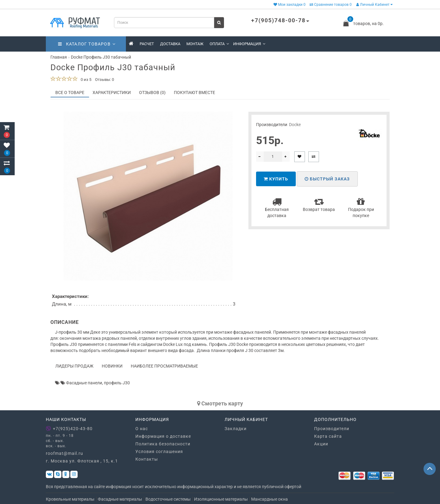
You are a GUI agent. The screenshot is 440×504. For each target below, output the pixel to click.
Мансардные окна (269, 499)
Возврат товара (319, 204)
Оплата (219, 44)
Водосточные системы (168, 499)
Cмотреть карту (220, 403)
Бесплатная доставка (277, 207)
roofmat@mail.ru (64, 453)
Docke (295, 125)
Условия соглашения (159, 451)
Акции (321, 444)
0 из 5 (85, 80)
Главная (59, 57)
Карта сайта (328, 436)
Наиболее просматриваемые (164, 366)
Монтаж (195, 44)
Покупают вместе (194, 92)
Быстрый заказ (327, 179)
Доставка (170, 44)
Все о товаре (70, 92)
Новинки (112, 366)
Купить (276, 179)
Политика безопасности (163, 444)
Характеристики (112, 92)
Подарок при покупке (361, 207)
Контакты (147, 459)
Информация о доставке (163, 436)
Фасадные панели (84, 383)
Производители (332, 429)
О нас (142, 429)
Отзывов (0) (152, 92)
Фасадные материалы (120, 499)
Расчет (147, 44)
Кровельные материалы (70, 499)
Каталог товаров (87, 44)
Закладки (236, 429)
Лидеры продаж (74, 366)
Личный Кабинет (374, 5)
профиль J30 (117, 383)
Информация (249, 44)
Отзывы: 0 (105, 80)
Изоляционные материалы (221, 499)
